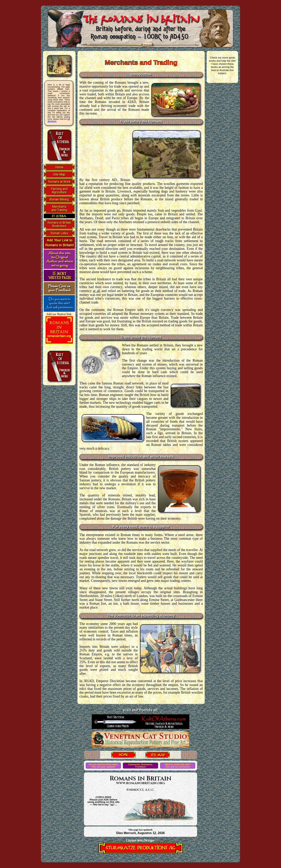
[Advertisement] (104, 153)
